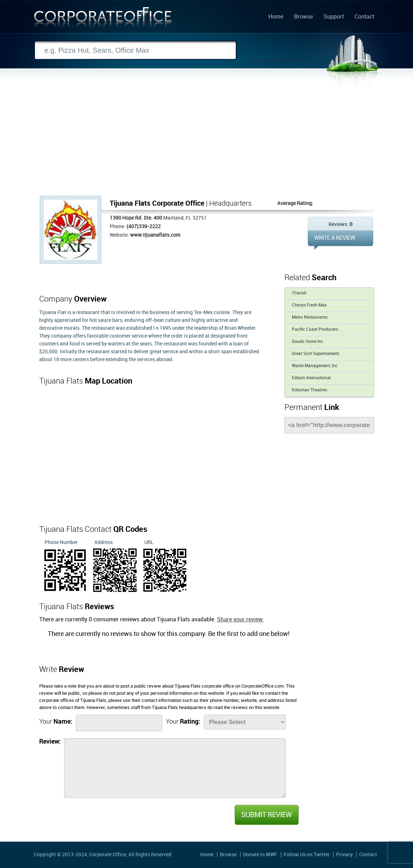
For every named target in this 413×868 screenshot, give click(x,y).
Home (276, 17)
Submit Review (266, 815)
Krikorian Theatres (309, 390)
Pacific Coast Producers (315, 330)
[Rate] (245, 722)
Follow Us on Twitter (307, 855)
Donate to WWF (260, 855)
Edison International (311, 378)
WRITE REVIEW (340, 240)
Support (334, 17)
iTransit (299, 293)
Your (56, 722)
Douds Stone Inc (308, 342)
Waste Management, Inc (315, 366)
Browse (303, 17)
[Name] (119, 723)
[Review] (175, 768)
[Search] (135, 50)
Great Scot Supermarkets (316, 354)
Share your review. (240, 620)
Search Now (276, 51)
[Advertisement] (207, 142)
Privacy (344, 855)
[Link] (329, 425)
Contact (364, 17)
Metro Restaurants (310, 317)
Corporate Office (103, 19)
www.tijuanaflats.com (155, 235)
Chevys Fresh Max (309, 305)
